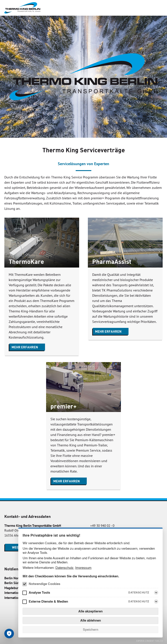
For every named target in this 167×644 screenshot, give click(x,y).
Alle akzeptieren (90, 611)
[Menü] (159, 8)
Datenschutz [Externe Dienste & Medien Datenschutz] (139, 601)
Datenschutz (64, 568)
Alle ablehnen (91, 620)
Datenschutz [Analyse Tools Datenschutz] (139, 592)
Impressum (83, 568)
